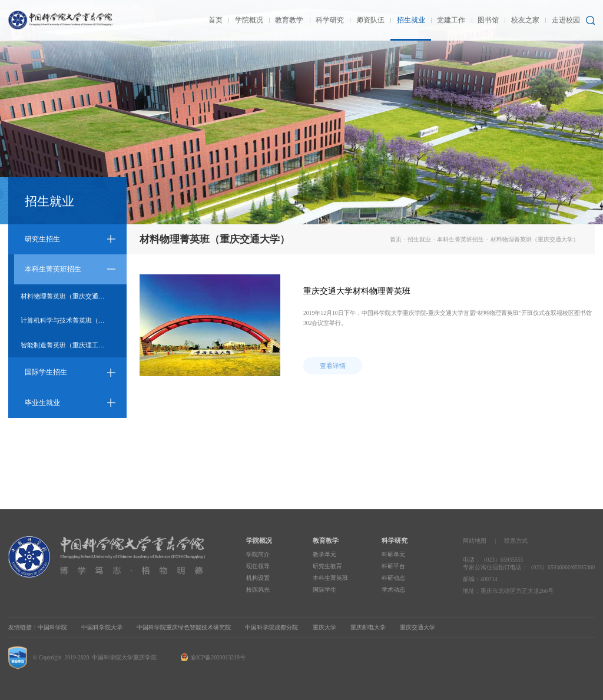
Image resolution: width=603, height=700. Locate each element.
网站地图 (475, 541)
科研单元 (393, 554)
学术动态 (393, 590)
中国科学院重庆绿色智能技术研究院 (184, 627)
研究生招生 (42, 239)
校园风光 (258, 590)
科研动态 (393, 578)
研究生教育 (327, 566)
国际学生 (324, 590)
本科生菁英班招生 (53, 269)
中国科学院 (52, 627)
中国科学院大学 (102, 627)
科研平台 (393, 566)
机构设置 (258, 578)
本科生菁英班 (330, 578)
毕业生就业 (42, 403)
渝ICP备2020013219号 (218, 657)
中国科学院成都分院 (271, 627)
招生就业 (419, 239)
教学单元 (324, 554)
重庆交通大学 (418, 627)
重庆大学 (324, 627)
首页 (396, 239)
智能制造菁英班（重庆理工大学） (69, 345)
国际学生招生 (46, 372)
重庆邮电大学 (368, 627)
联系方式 (516, 541)
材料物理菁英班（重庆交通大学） (69, 296)
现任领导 (258, 566)
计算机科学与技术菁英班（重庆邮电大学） (74, 320)
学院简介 (258, 554)
